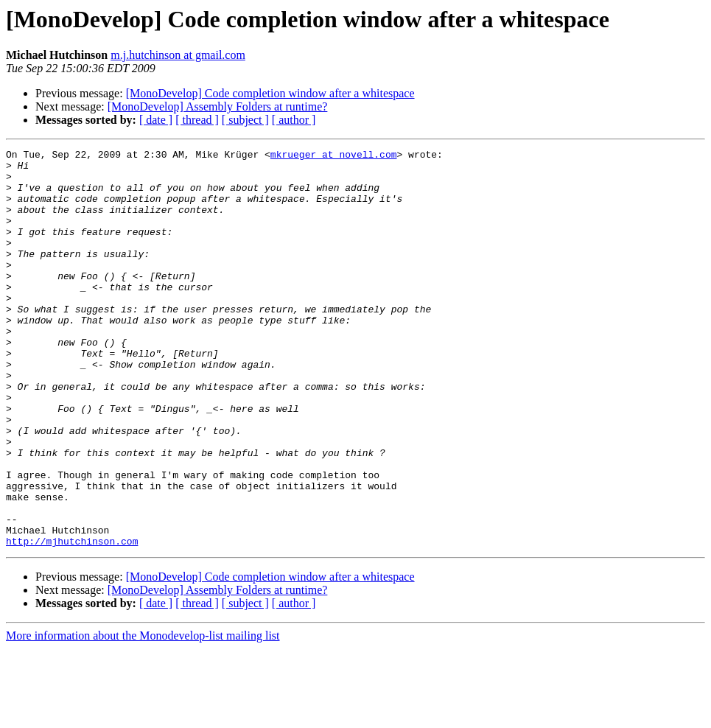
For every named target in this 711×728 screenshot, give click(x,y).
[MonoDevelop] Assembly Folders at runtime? (218, 106)
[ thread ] (197, 120)
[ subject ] (245, 120)
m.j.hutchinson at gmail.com (178, 55)
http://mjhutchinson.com (72, 620)
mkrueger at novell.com (334, 156)
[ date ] (156, 120)
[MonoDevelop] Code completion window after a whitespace (270, 93)
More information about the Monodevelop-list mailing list (143, 715)
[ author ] (294, 120)
